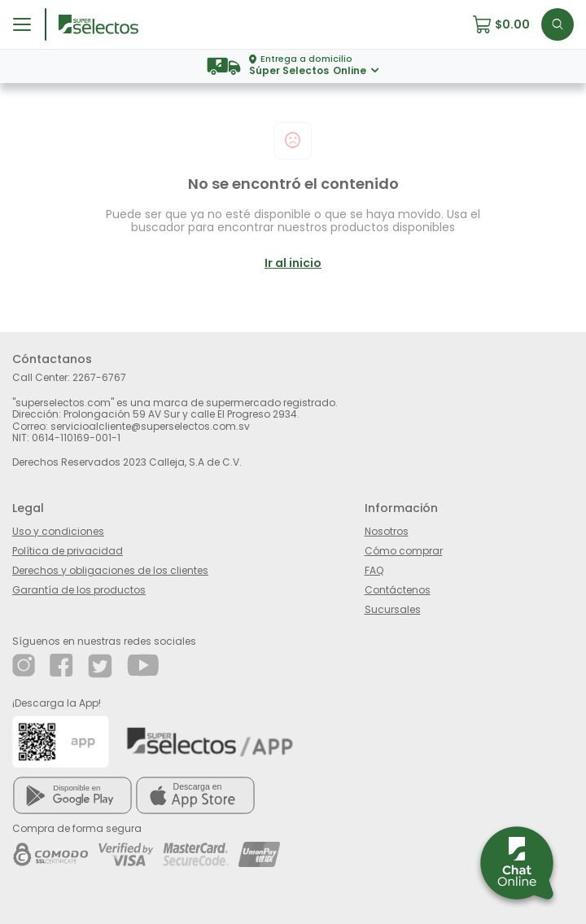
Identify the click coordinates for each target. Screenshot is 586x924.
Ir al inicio (293, 263)
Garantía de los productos (79, 589)
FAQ (374, 569)
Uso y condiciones (58, 530)
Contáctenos (398, 589)
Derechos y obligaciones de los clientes (110, 569)
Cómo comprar (404, 550)
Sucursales (393, 609)
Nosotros (387, 530)
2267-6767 (99, 377)
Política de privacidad (68, 550)
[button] (507, 24)
